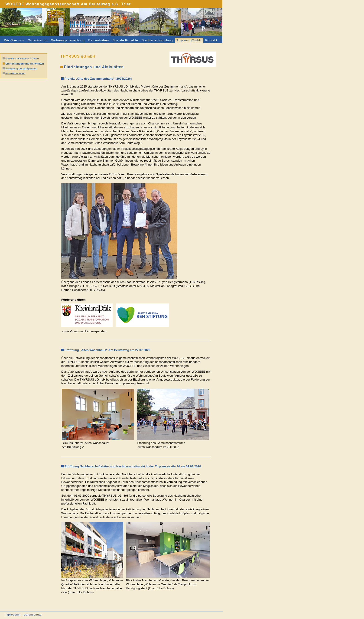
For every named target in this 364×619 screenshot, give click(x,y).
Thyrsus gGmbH (189, 40)
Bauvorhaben (99, 40)
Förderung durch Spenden (21, 68)
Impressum (13, 614)
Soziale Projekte (125, 40)
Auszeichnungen (15, 73)
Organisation (38, 40)
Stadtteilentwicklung (157, 40)
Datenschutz (32, 614)
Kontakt (211, 40)
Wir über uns (14, 40)
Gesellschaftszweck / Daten (22, 58)
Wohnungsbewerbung (68, 40)
